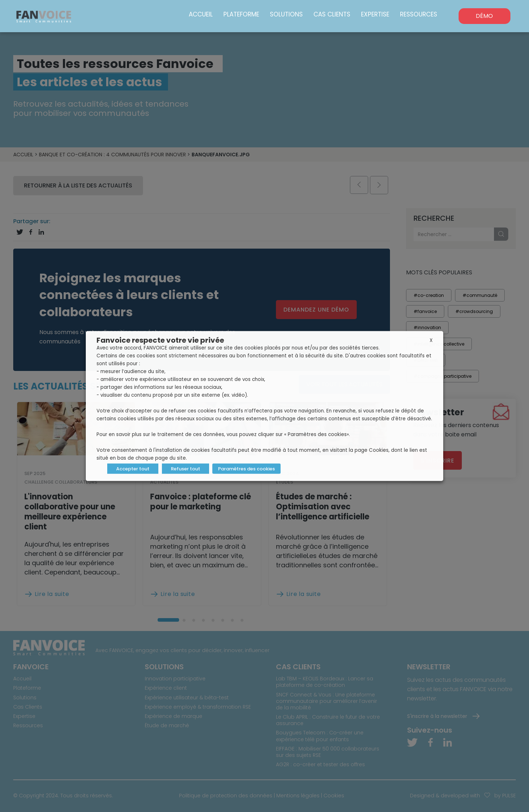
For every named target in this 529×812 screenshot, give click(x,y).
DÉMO (484, 16)
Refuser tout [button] (186, 469)
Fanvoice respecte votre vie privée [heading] (160, 340)
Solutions (286, 14)
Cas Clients (332, 14)
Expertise (375, 14)
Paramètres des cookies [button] (246, 469)
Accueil (201, 14)
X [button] (431, 340)
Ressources (419, 14)
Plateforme (241, 14)
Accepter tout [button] (133, 469)
